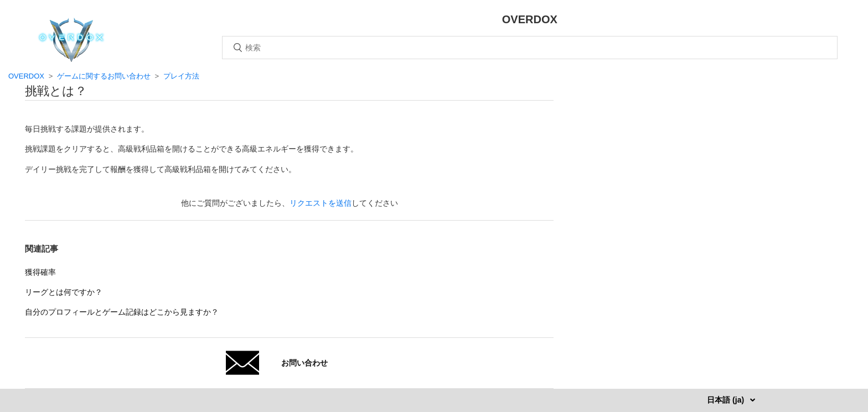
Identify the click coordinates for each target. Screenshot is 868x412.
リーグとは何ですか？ (64, 292)
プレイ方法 (181, 76)
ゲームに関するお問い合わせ (104, 76)
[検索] (530, 48)
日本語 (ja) (727, 400)
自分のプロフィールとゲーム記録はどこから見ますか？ (122, 312)
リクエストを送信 (321, 203)
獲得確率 (40, 272)
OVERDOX (26, 76)
